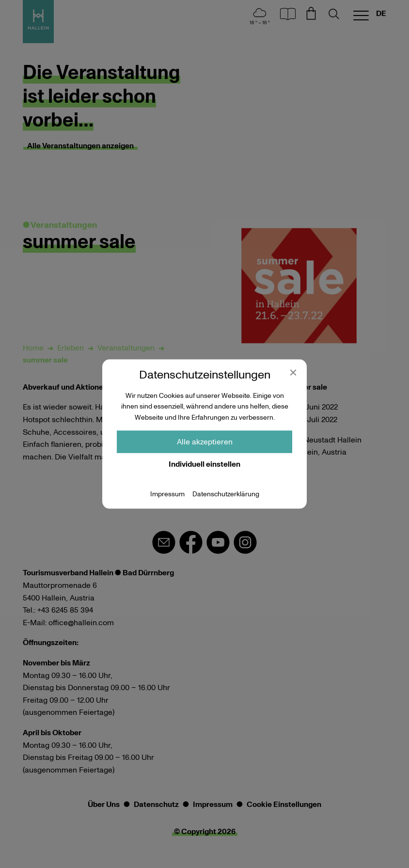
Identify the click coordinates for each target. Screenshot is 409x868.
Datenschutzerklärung (226, 494)
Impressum (167, 494)
